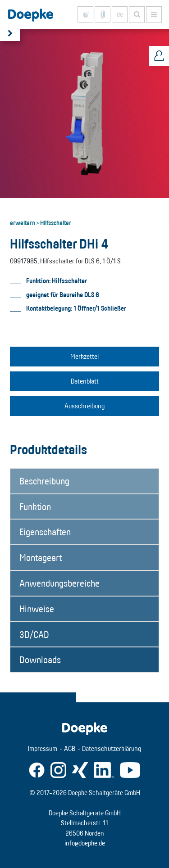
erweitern (23, 222)
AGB (70, 748)
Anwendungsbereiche (59, 583)
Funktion (35, 506)
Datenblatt (85, 381)
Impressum (43, 748)
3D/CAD (34, 634)
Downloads (40, 660)
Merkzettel (84, 356)
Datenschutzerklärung (112, 748)
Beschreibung (44, 481)
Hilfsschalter (56, 222)
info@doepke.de (85, 843)
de (120, 14)
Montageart (41, 557)
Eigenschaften (45, 532)
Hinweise (37, 609)
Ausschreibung (84, 406)
